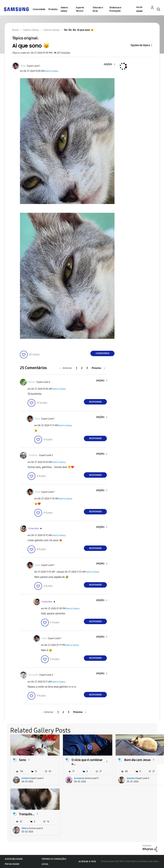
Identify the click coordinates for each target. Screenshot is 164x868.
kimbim (25, 778)
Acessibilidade (14, 859)
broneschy (79, 778)
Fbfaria (25, 828)
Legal (45, 864)
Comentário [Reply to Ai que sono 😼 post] (103, 353)
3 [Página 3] (87, 368)
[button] (109, 65)
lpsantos (131, 778)
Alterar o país (87, 862)
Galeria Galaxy (64, 9)
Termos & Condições (54, 859)
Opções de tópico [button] (140, 45)
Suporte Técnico (80, 9)
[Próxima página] (98, 368)
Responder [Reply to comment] (95, 402)
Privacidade (12, 864)
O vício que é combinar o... (87, 762)
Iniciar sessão (139, 9)
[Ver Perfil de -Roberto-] (33, 455)
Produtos (53, 9)
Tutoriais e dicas (98, 9)
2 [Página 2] (82, 368)
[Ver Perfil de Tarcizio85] (33, 675)
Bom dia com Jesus (137, 760)
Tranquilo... (27, 814)
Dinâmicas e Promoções (115, 9)
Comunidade (39, 9)
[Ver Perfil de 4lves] (23, 66)
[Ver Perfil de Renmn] (32, 382)
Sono (23, 760)
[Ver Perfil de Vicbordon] (34, 529)
